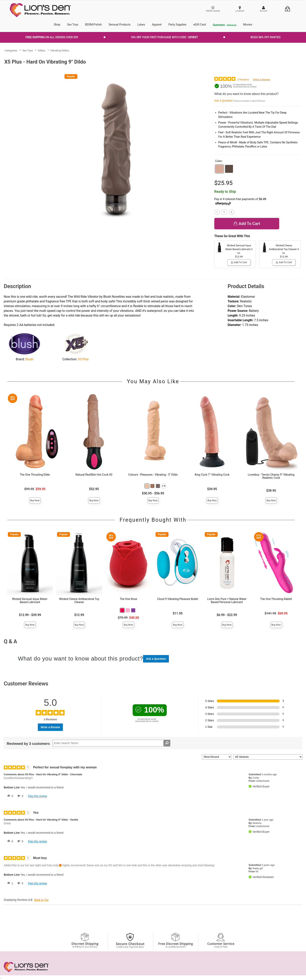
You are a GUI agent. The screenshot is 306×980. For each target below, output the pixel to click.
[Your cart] (287, 9)
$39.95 (212, 489)
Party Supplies (177, 25)
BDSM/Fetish (93, 25)
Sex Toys (73, 25)
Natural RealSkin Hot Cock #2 (94, 475)
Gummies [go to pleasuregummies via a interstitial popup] (225, 25)
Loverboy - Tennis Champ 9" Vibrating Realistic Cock (271, 476)
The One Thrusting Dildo (35, 475)
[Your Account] (263, 9)
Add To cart (247, 224)
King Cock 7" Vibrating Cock (212, 475)
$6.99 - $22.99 (227, 615)
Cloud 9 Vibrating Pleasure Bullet (178, 599)
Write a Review (261, 80)
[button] (219, 169)
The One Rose (128, 599)
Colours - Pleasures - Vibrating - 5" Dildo (153, 475)
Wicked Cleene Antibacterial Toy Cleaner (79, 601)
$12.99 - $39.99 (30, 615)
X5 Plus (83, 359)
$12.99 (79, 615)
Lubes (141, 25)
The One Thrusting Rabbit (276, 599)
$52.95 (94, 489)
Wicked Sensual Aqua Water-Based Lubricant (30, 601)
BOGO (266, 37)
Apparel (157, 25)
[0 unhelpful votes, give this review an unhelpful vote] (20, 796)
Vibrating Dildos (60, 50)
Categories (11, 50)
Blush (29, 359)
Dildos (42, 50)
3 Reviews (243, 80)
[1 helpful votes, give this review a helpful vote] (9, 883)
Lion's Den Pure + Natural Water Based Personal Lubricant (227, 601)
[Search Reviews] (111, 743)
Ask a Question (224, 101)
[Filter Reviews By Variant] (268, 757)
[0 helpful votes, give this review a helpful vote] (9, 796)
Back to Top (41, 900)
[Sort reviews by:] (217, 757)
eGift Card (200, 25)
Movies (248, 25)
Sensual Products (120, 25)
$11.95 (178, 613)
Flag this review (37, 796)
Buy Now (35, 500)
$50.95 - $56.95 (153, 493)
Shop (57, 25)
